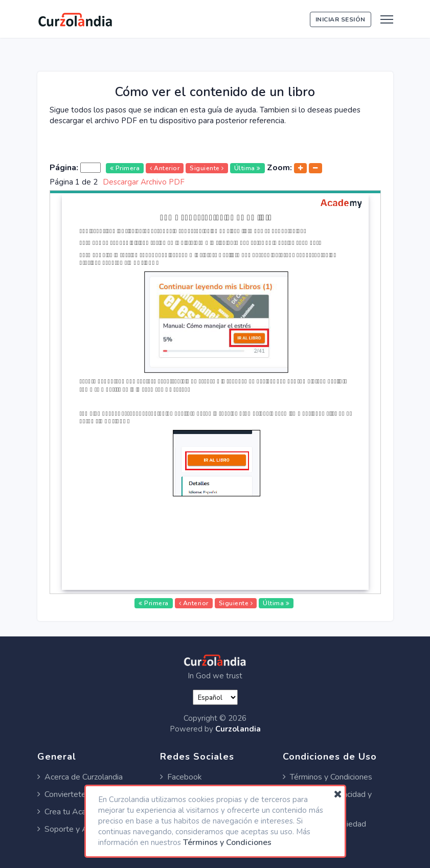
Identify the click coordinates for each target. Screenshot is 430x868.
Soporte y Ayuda (71, 829)
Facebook (181, 777)
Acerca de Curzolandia (80, 777)
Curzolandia (238, 729)
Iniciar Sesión (341, 19)
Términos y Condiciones (327, 777)
